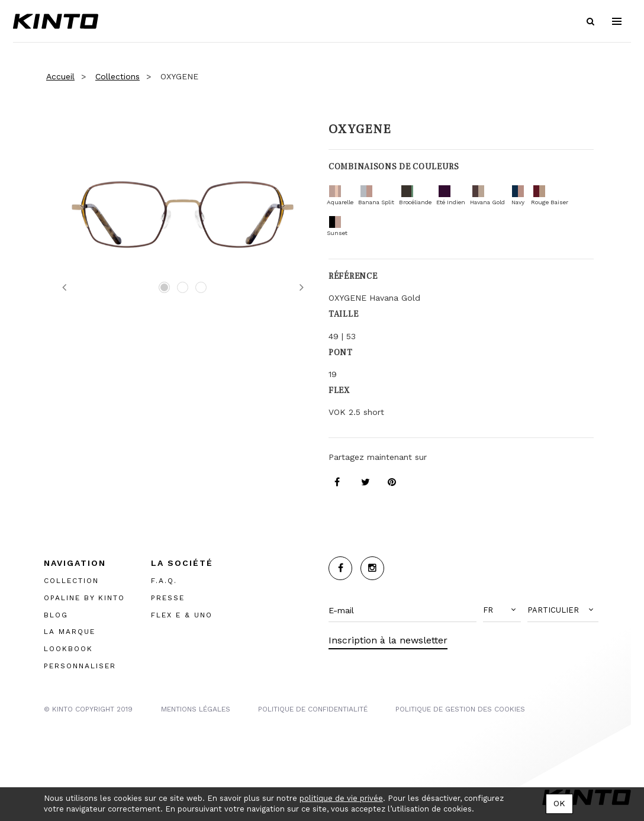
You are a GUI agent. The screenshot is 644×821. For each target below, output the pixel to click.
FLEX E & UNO (182, 615)
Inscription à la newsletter (388, 640)
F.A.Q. (164, 581)
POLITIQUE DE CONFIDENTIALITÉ (313, 709)
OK (559, 803)
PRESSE (168, 598)
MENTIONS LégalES (196, 709)
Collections (117, 76)
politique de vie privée (341, 798)
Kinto (56, 21)
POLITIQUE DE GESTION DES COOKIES (460, 709)
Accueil (60, 76)
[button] (502, 610)
